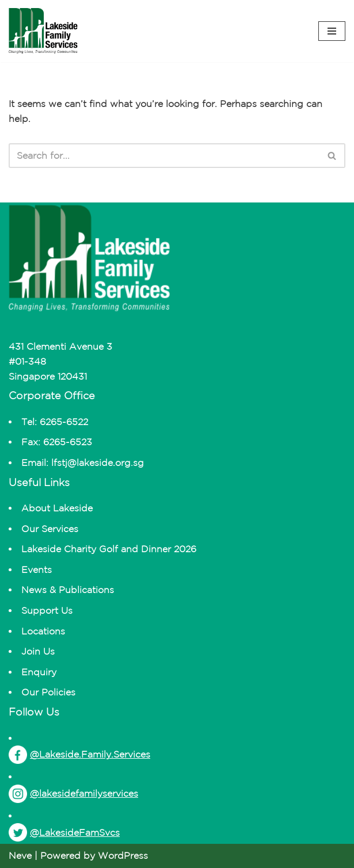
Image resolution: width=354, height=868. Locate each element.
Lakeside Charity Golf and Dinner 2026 (109, 549)
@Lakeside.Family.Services (79, 755)
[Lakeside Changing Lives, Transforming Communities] (43, 31)
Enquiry (39, 672)
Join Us (38, 651)
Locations (43, 631)
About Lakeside (57, 508)
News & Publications (68, 590)
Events (37, 569)
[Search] (164, 156)
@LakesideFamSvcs (64, 832)
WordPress (123, 855)
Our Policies (48, 692)
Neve (20, 855)
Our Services (50, 529)
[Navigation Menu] (332, 31)
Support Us (47, 610)
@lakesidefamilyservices (73, 794)
